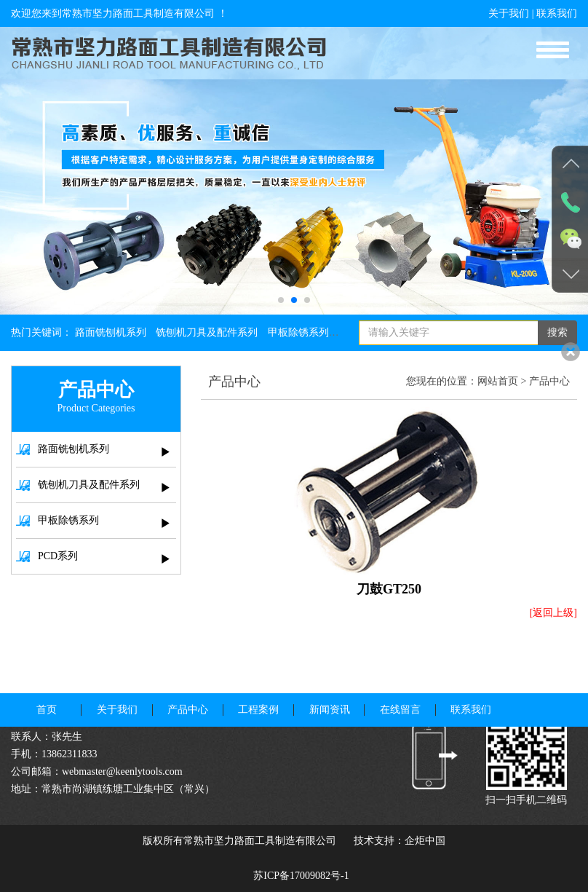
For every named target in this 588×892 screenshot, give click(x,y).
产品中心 (549, 381)
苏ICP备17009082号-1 (301, 876)
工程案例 (258, 693)
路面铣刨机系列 (111, 332)
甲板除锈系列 (298, 332)
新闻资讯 (330, 693)
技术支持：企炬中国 (400, 841)
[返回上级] (553, 613)
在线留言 (400, 693)
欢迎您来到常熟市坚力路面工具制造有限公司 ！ (119, 13)
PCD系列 (93, 557)
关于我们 (509, 13)
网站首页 (498, 381)
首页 (47, 693)
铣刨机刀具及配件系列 (207, 332)
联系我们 (557, 13)
